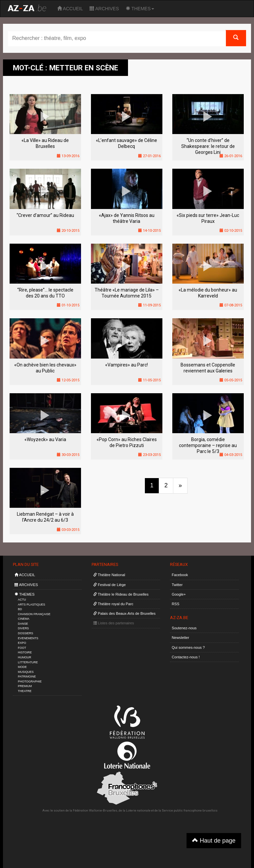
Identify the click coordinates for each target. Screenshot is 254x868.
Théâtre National (109, 575)
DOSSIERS (25, 633)
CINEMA (24, 619)
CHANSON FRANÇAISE (34, 614)
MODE (22, 667)
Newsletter (180, 638)
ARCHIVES (104, 9)
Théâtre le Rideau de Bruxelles (121, 594)
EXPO (22, 643)
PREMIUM (25, 686)
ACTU (22, 600)
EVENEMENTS (28, 638)
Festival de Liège (110, 585)
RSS (175, 604)
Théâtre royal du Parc (113, 604)
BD (20, 609)
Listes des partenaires (114, 623)
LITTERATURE (28, 662)
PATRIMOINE (27, 677)
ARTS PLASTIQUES (31, 605)
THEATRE (25, 691)
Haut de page (214, 840)
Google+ (179, 594)
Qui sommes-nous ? (188, 647)
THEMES (140, 9)
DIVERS (23, 628)
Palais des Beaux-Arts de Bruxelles (125, 613)
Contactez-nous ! (186, 657)
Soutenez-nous (184, 628)
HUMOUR (24, 657)
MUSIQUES (26, 672)
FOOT (22, 648)
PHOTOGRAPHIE (30, 681)
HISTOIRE (25, 652)
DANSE (23, 624)
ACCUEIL (70, 9)
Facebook (180, 575)
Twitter (177, 585)
